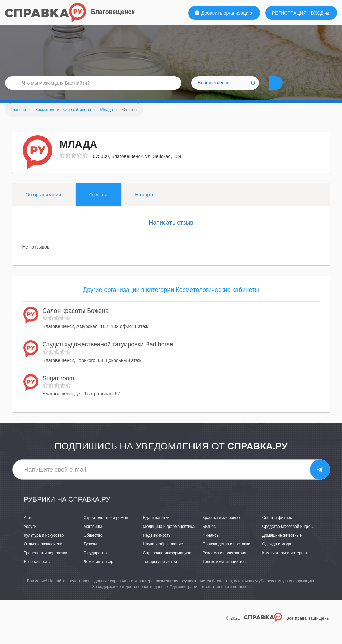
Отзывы (98, 205)
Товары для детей (160, 572)
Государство (95, 563)
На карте (145, 205)
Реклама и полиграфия (224, 563)
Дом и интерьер (98, 572)
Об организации (43, 205)
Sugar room (59, 388)
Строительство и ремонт (107, 528)
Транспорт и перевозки (46, 563)
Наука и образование (163, 554)
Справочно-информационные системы (180, 563)
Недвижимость (157, 545)
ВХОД (320, 13)
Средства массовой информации (293, 537)
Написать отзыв (171, 233)
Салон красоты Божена (76, 321)
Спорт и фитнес (277, 528)
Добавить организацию (223, 13)
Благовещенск (113, 12)
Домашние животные (282, 545)
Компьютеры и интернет (285, 563)
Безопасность (37, 572)
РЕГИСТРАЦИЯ (289, 13)
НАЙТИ (288, 90)
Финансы (211, 545)
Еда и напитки (156, 528)
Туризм (90, 554)
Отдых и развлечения (44, 554)
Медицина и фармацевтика (169, 537)
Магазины (93, 537)
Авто (28, 528)
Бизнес (209, 537)
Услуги (30, 537)
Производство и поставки (226, 554)
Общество (93, 545)
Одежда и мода (277, 554)
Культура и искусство (44, 545)
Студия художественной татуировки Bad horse (108, 355)
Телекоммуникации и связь (228, 572)
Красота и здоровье (221, 528)
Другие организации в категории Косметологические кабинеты (171, 300)
